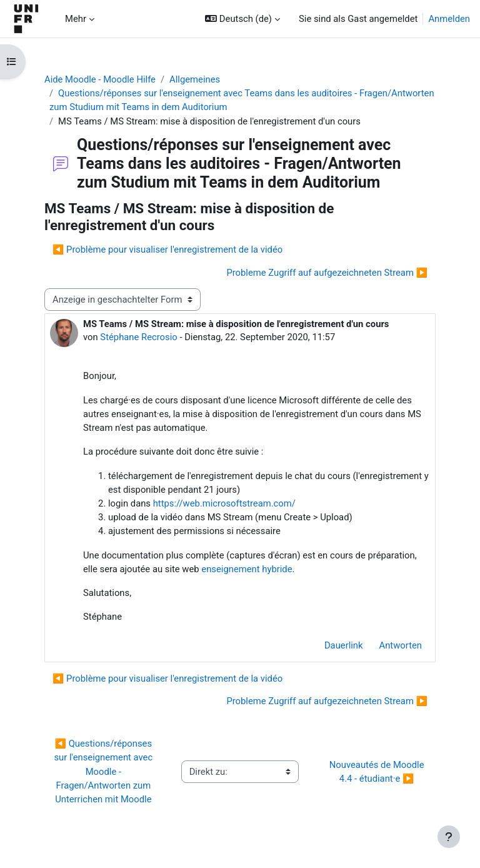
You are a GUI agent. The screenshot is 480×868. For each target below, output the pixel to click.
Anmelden (449, 19)
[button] (242, 19)
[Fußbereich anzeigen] (449, 837)
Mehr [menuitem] (76, 19)
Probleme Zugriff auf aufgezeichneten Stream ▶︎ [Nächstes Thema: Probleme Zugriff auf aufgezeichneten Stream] (327, 273)
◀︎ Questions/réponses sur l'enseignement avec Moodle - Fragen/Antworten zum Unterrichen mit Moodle (104, 771)
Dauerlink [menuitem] (344, 645)
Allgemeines (195, 79)
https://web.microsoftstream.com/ (224, 503)
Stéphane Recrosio (138, 337)
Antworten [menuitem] (401, 645)
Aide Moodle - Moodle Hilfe (100, 79)
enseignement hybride (247, 569)
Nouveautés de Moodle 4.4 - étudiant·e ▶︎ (378, 772)
